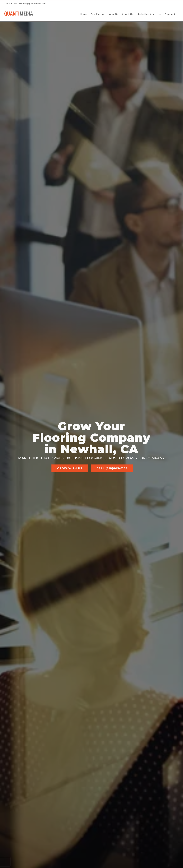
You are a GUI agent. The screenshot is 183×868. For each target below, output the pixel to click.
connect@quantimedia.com (32, 4)
